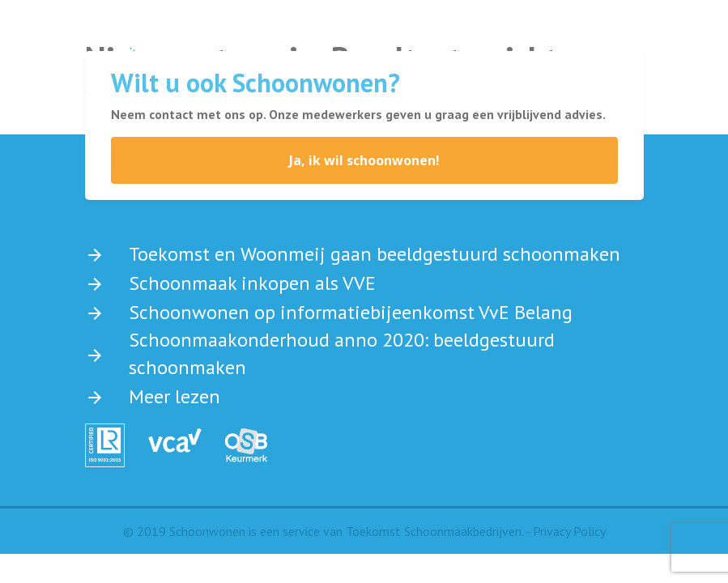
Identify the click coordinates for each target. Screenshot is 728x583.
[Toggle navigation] (596, 38)
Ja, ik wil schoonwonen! (364, 160)
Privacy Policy (569, 531)
